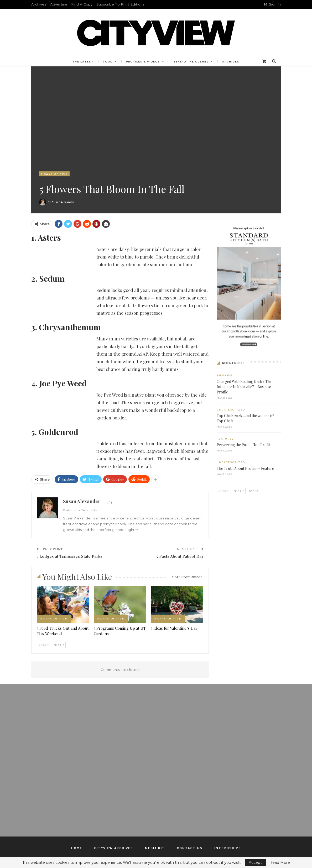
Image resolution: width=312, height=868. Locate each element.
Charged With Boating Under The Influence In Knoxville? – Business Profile (244, 387)
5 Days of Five (54, 174)
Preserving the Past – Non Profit (243, 445)
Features (225, 439)
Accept (255, 862)
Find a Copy (82, 4)
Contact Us (190, 848)
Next (59, 645)
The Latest (82, 62)
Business (225, 375)
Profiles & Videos (143, 62)
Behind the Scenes (192, 62)
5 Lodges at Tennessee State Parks (69, 556)
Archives (39, 4)
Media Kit (155, 848)
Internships (228, 848)
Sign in (272, 4)
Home (77, 848)
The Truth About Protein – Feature (245, 468)
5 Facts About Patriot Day (180, 556)
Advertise (59, 4)
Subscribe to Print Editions (120, 4)
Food (107, 62)
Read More (280, 862)
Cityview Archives (114, 848)
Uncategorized (231, 410)
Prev (44, 645)
